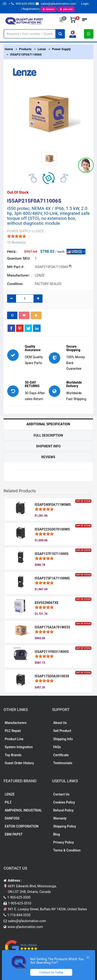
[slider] (17, 236)
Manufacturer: (18, 275)
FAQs (57, 747)
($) (6, 4)
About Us (60, 723)
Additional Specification (48, 424)
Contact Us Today (51, 972)
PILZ (8, 802)
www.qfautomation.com (25, 927)
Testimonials (63, 763)
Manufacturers (16, 723)
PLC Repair (13, 731)
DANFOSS (12, 818)
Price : (12, 252)
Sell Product (62, 731)
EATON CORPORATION (22, 826)
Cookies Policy (64, 802)
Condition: (15, 284)
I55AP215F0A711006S (26, 54)
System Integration (19, 747)
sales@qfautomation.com (56, 4)
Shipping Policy (65, 826)
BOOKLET (48, 9)
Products (25, 49)
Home (9, 49)
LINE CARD (66, 9)
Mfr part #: (16, 267)
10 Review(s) (17, 242)
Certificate (61, 755)
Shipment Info (48, 446)
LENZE (10, 794)
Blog (57, 834)
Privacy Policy (64, 842)
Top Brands (13, 755)
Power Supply (61, 49)
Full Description (48, 435)
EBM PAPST (14, 834)
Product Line (14, 739)
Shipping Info (63, 739)
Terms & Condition (67, 850)
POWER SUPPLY (19, 231)
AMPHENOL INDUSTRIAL (23, 810)
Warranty (60, 818)
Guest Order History (19, 763)
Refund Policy (63, 810)
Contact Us (61, 794)
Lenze (42, 49)
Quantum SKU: (19, 258)
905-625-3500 (23, 4)
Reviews (48, 457)
